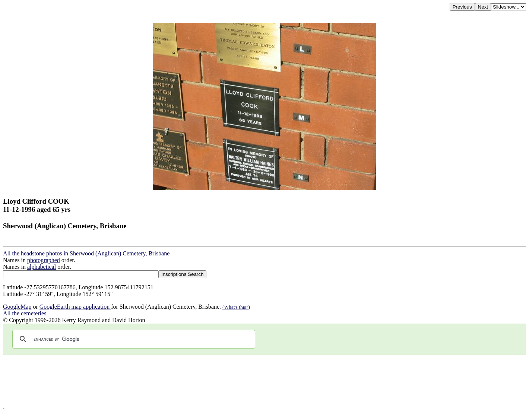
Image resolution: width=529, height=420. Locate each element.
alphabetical (42, 267)
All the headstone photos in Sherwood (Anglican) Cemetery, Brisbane (86, 253)
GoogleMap (17, 307)
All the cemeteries (25, 313)
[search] (133, 339)
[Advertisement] (227, 381)
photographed (44, 260)
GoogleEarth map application (75, 307)
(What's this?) (236, 307)
